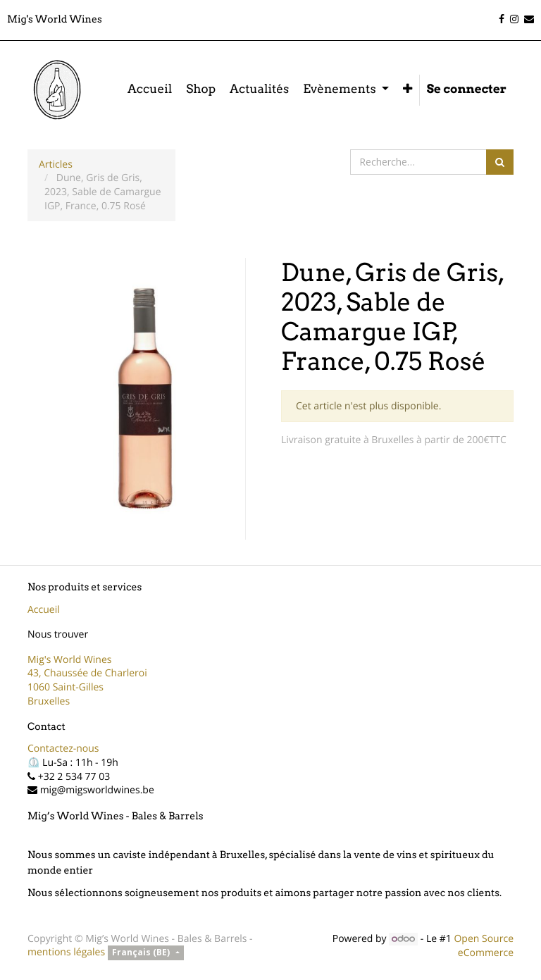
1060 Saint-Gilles (66, 687)
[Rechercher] (500, 162)
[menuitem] (150, 90)
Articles (56, 165)
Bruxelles (49, 701)
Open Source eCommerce (484, 946)
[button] (408, 90)
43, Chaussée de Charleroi (87, 673)
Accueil (44, 610)
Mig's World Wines (70, 660)
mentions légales (66, 952)
